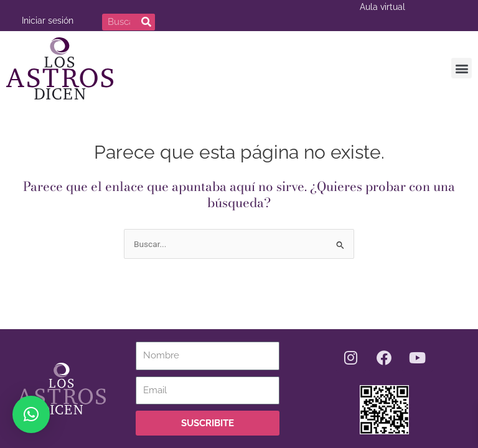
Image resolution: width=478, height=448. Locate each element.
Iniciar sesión (48, 21)
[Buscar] (147, 22)
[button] (462, 67)
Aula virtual (382, 7)
